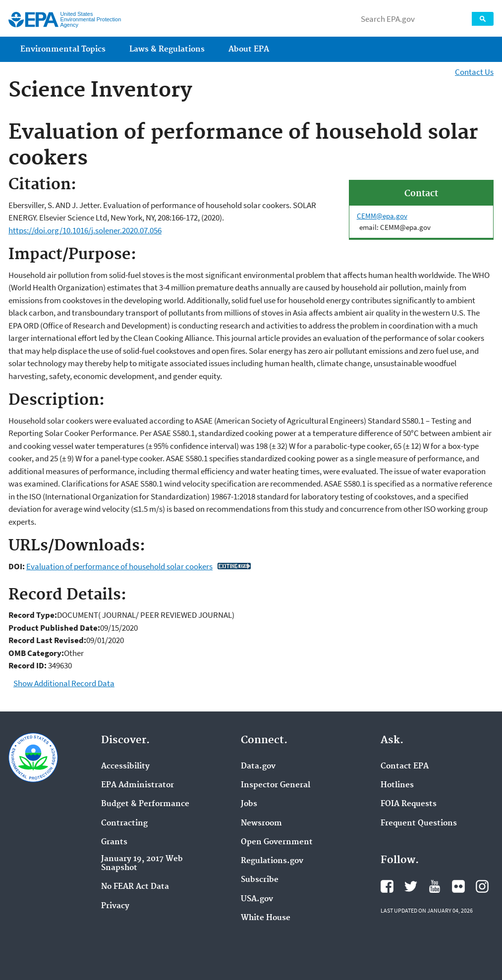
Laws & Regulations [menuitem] (167, 49)
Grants (114, 842)
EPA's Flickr (458, 886)
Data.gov (258, 766)
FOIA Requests (409, 804)
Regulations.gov (272, 861)
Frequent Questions (419, 823)
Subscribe (260, 880)
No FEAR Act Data (135, 887)
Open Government (277, 842)
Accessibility (125, 766)
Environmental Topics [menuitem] (63, 49)
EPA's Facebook (387, 886)
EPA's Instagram (482, 886)
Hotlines (397, 785)
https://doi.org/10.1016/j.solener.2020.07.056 (85, 230)
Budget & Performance (145, 804)
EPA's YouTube (435, 886)
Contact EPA (405, 766)
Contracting (124, 823)
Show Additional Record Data (64, 683)
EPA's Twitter (411, 886)
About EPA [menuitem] (249, 49)
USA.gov (257, 899)
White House (266, 918)
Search (483, 19)
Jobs (249, 804)
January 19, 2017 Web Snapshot (142, 864)
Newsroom (261, 823)
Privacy (115, 906)
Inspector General (276, 785)
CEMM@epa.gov (382, 216)
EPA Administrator (138, 785)
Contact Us (474, 72)
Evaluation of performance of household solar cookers (119, 566)
